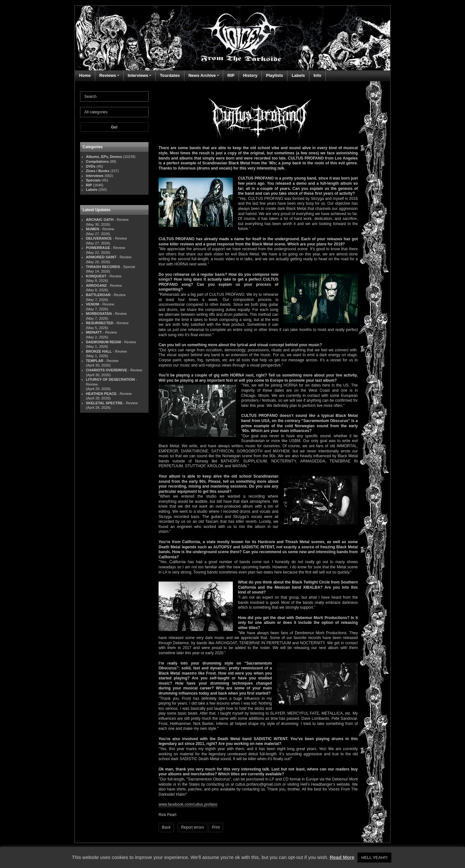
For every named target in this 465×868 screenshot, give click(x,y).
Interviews (138, 75)
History (250, 75)
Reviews (108, 75)
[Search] (114, 97)
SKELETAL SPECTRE (104, 403)
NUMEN (93, 229)
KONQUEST (96, 276)
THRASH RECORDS (103, 267)
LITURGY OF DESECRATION (110, 379)
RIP (231, 75)
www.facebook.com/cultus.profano (188, 804)
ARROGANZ (96, 285)
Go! (114, 127)
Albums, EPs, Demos (104, 157)
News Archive (202, 75)
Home (85, 75)
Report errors (193, 827)
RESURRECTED (100, 323)
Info (317, 75)
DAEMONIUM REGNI (103, 342)
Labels (298, 75)
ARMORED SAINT (101, 257)
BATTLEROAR (98, 295)
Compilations (97, 161)
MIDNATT (94, 332)
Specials (93, 180)
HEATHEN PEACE (101, 394)
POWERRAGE (98, 248)
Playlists (275, 75)
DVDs (91, 166)
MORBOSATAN (99, 314)
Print (216, 827)
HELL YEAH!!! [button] (375, 858)
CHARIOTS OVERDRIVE (106, 370)
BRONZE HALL (99, 351)
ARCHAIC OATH (100, 220)
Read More (342, 857)
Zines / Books (98, 171)
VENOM (93, 304)
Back (166, 827)
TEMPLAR (95, 361)
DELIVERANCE (99, 238)
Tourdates (170, 75)
